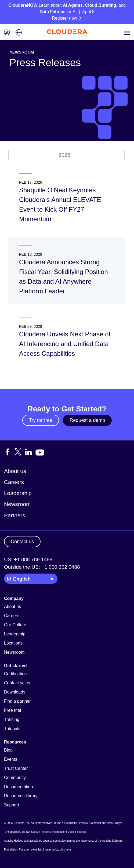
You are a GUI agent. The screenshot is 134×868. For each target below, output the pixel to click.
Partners (15, 515)
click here (65, 850)
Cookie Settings (77, 832)
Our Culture (15, 625)
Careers (14, 482)
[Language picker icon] (19, 33)
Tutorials (12, 729)
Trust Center (16, 768)
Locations (13, 643)
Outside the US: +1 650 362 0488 (42, 567)
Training (12, 719)
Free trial (12, 710)
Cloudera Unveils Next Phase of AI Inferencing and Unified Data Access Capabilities (65, 344)
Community (15, 778)
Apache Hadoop (14, 841)
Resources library (21, 796)
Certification (15, 674)
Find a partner (17, 701)
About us (15, 471)
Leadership (18, 493)
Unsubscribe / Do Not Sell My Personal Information (35, 832)
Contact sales (17, 683)
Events (11, 759)
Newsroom (17, 504)
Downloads (15, 692)
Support (12, 805)
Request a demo (87, 420)
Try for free (41, 420)
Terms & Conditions (65, 823)
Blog (8, 750)
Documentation (19, 787)
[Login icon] (7, 33)
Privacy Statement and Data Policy (100, 823)
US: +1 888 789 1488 (28, 559)
